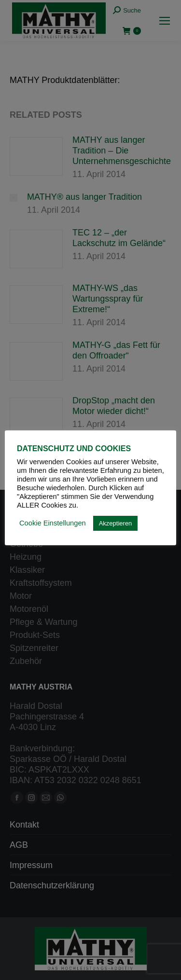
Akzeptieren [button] (116, 523)
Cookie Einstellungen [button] (53, 523)
